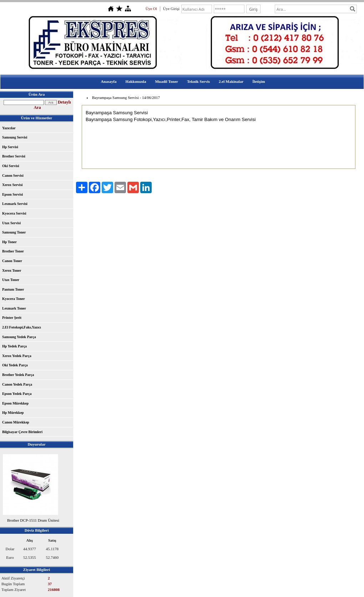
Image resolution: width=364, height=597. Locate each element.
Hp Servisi (10, 147)
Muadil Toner (166, 81)
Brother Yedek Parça (18, 375)
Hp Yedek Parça (14, 346)
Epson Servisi (12, 194)
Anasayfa (108, 81)
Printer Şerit (12, 318)
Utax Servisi (11, 223)
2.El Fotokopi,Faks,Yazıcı (22, 327)
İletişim (259, 81)
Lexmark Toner (14, 308)
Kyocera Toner (14, 299)
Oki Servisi (11, 166)
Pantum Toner (13, 289)
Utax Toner (11, 280)
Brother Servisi (14, 156)
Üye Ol (151, 9)
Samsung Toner (14, 232)
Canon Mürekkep (16, 422)
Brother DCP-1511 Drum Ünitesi (33, 520)
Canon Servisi (13, 175)
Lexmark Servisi (15, 204)
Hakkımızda (136, 81)
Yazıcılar (9, 128)
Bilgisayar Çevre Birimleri (22, 432)
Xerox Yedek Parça (17, 356)
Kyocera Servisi (14, 213)
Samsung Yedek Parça (19, 337)
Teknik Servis (198, 81)
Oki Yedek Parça (15, 365)
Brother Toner (13, 251)
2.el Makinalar (231, 81)
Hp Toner (9, 242)
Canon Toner (12, 261)
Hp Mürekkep (13, 413)
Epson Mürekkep (15, 403)
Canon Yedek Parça (17, 384)
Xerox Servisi (12, 185)
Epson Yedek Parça (17, 394)
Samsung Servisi (15, 137)
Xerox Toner (12, 270)
